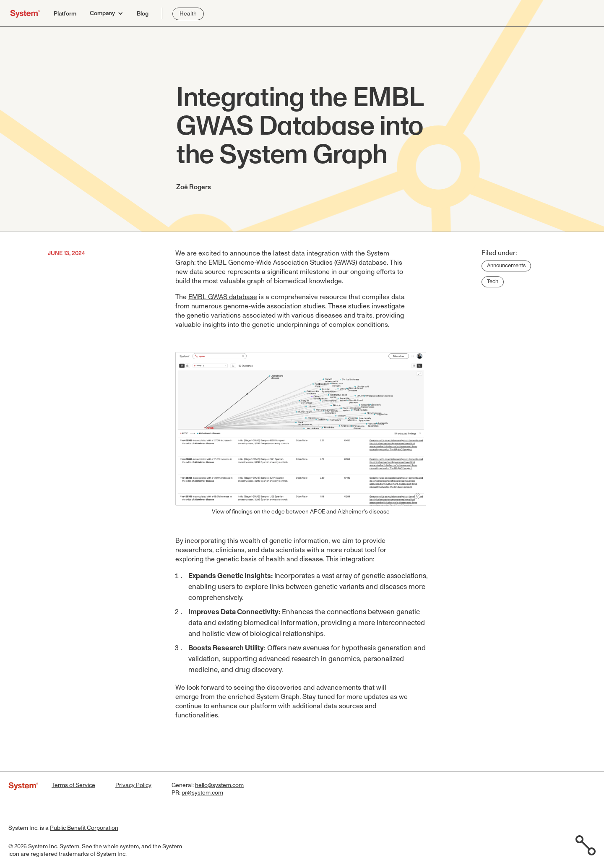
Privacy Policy (133, 785)
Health (188, 14)
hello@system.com (219, 785)
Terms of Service (73, 785)
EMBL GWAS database (223, 297)
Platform (65, 14)
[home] (25, 13)
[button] (107, 13)
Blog (143, 14)
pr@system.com (202, 793)
